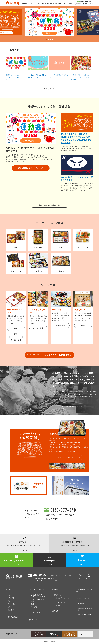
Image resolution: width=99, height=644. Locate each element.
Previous (24, 22)
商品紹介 (24, 3)
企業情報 (49, 3)
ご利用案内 (81, 604)
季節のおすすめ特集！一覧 (49, 205)
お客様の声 (33, 620)
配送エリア (35, 604)
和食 (16, 328)
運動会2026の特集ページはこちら (31, 168)
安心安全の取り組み (74, 406)
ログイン (89, 578)
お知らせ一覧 (49, 89)
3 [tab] (50, 39)
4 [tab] (52, 39)
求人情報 (57, 605)
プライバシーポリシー (84, 615)
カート (80, 578)
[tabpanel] (49, 22)
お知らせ (55, 611)
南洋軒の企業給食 (12, 617)
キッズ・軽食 (16, 340)
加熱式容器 (11, 598)
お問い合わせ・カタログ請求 (63, 3)
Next (75, 22)
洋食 (16, 334)
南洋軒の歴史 (58, 595)
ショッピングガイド (83, 599)
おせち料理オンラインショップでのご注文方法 (39, 596)
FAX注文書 (34, 607)
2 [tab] (49, 39)
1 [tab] (47, 39)
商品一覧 (9, 590)
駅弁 (83, 325)
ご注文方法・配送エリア (37, 3)
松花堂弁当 (61, 325)
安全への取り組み (60, 602)
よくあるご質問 (35, 612)
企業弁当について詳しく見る (69, 458)
